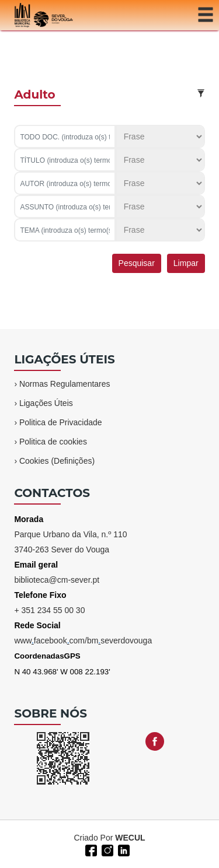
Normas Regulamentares (65, 384)
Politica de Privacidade (61, 422)
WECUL (130, 838)
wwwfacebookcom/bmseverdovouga (83, 640)
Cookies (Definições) (57, 461)
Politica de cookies (53, 442)
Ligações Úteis (46, 403)
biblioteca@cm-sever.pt (57, 580)
